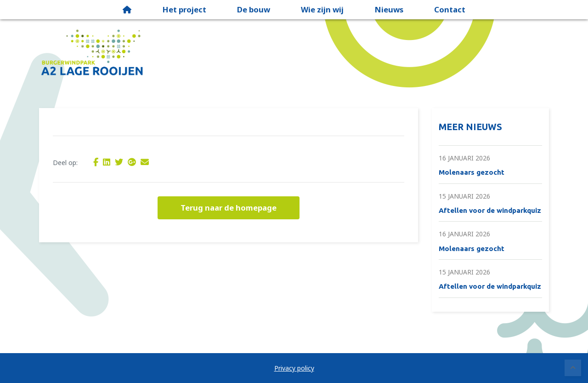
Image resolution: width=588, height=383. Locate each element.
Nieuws (389, 9)
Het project (184, 9)
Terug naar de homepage (229, 208)
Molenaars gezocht (472, 172)
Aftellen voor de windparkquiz (490, 210)
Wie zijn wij (322, 9)
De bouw (254, 9)
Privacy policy (294, 368)
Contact (450, 9)
